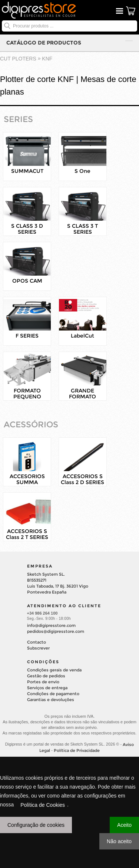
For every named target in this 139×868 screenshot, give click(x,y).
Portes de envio (43, 682)
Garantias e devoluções (51, 700)
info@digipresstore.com (51, 625)
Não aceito (119, 841)
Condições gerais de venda (54, 670)
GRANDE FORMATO (82, 394)
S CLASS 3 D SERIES (27, 229)
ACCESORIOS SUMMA (27, 479)
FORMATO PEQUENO (27, 394)
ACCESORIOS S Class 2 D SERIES (82, 479)
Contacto (37, 642)
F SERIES (27, 336)
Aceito (124, 825)
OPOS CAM (27, 281)
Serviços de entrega (47, 688)
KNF (47, 59)
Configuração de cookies (36, 825)
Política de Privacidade (77, 750)
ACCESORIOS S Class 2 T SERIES (27, 534)
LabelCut (82, 336)
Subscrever (38, 648)
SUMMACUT (27, 171)
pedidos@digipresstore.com (56, 631)
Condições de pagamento (53, 694)
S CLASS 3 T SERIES (82, 229)
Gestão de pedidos (46, 676)
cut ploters (18, 59)
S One (82, 171)
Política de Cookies (43, 805)
